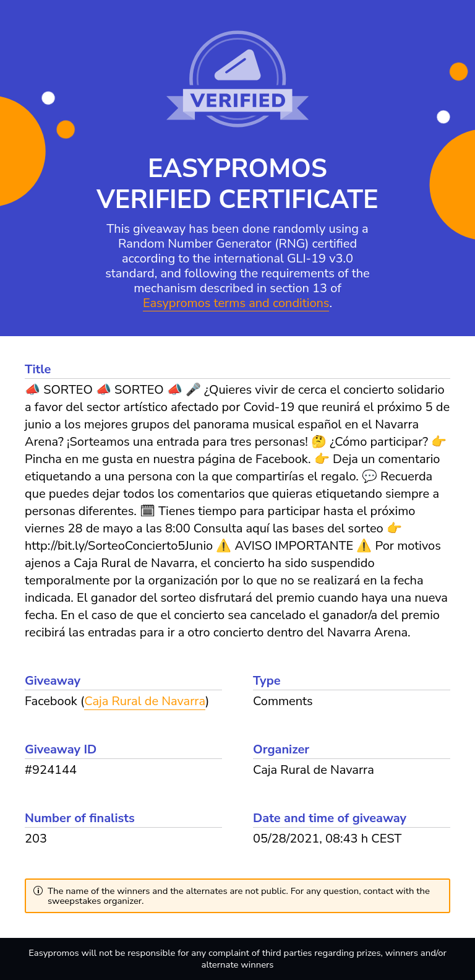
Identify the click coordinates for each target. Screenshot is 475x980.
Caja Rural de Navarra (145, 701)
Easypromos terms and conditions (236, 304)
